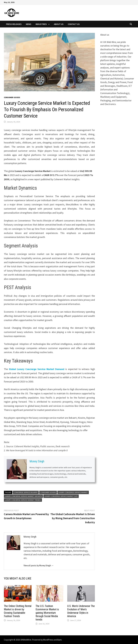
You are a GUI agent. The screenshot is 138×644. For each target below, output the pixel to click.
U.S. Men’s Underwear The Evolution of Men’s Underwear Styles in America (81, 611)
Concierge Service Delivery (26, 492)
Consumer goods (12, 97)
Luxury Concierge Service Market (73, 492)
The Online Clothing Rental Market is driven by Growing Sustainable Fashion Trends (18, 611)
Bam (59, 640)
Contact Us (74, 24)
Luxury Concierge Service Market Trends (23, 500)
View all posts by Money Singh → (39, 565)
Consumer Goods (48, 492)
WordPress (48, 640)
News (29, 24)
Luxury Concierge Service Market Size (61, 496)
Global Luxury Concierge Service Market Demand (37, 369)
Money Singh (37, 461)
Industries (41, 24)
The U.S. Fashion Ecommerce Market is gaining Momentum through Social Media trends (47, 613)
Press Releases (14, 24)
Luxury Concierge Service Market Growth (23, 496)
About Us (59, 24)
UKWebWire (26, 640)
